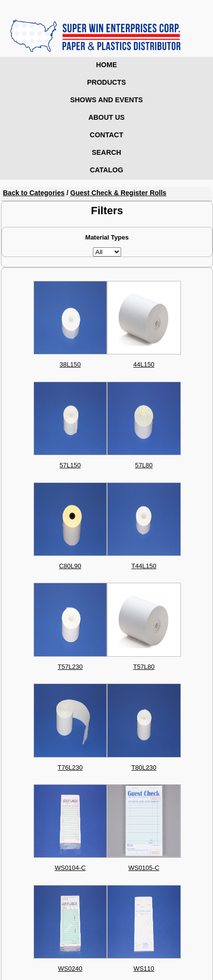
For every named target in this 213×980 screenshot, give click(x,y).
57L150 (70, 465)
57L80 (144, 465)
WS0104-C (70, 868)
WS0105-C (144, 868)
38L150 (70, 364)
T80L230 (144, 767)
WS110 (144, 969)
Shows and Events (106, 100)
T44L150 (144, 566)
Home (107, 65)
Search (106, 152)
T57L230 (70, 667)
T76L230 (70, 767)
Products (106, 82)
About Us (107, 117)
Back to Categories (34, 193)
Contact (107, 135)
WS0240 (70, 969)
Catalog (107, 170)
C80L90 (70, 566)
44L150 (144, 364)
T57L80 (144, 667)
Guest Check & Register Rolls (119, 193)
